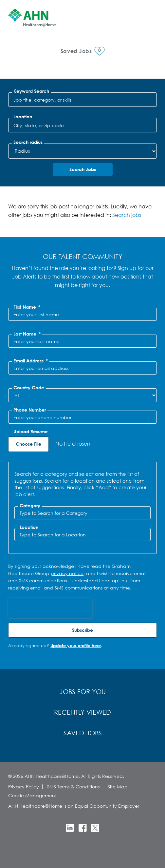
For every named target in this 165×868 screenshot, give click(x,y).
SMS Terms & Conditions (73, 787)
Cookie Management (32, 795)
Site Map (118, 787)
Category (30, 506)
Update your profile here (76, 646)
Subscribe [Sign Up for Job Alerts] (82, 630)
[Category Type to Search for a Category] (82, 513)
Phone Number (30, 410)
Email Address (31, 361)
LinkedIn (70, 828)
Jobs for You (83, 692)
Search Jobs (83, 169)
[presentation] (50, 608)
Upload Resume (31, 432)
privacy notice (67, 573)
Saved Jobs (83, 733)
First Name (27, 307)
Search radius (28, 142)
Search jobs (127, 215)
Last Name (27, 334)
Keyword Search (31, 91)
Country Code (29, 388)
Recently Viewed (82, 712)
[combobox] (82, 125)
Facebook (83, 828)
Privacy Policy (24, 787)
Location (23, 117)
